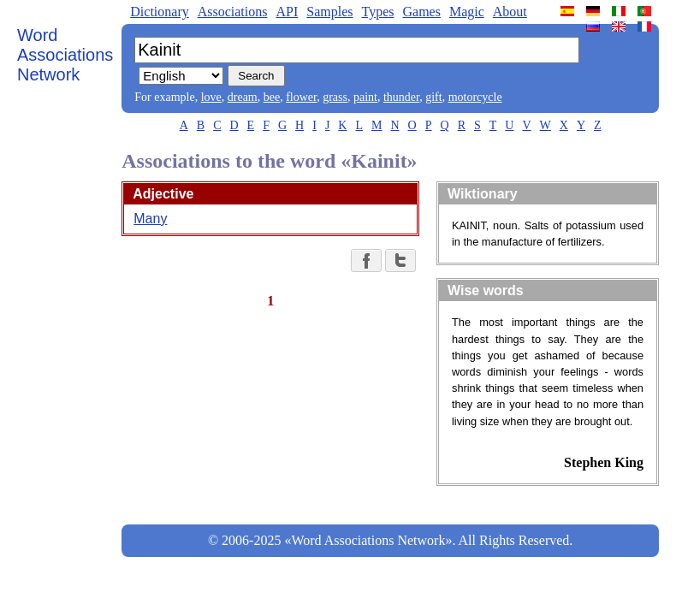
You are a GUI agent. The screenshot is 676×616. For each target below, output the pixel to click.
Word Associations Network (65, 55)
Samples (329, 12)
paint (365, 97)
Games (421, 12)
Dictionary (159, 12)
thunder (401, 97)
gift (433, 97)
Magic (467, 12)
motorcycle (475, 97)
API (287, 12)
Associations (233, 12)
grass (335, 97)
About (510, 12)
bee (272, 97)
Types (377, 12)
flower (301, 97)
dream (243, 97)
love (211, 97)
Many (150, 219)
